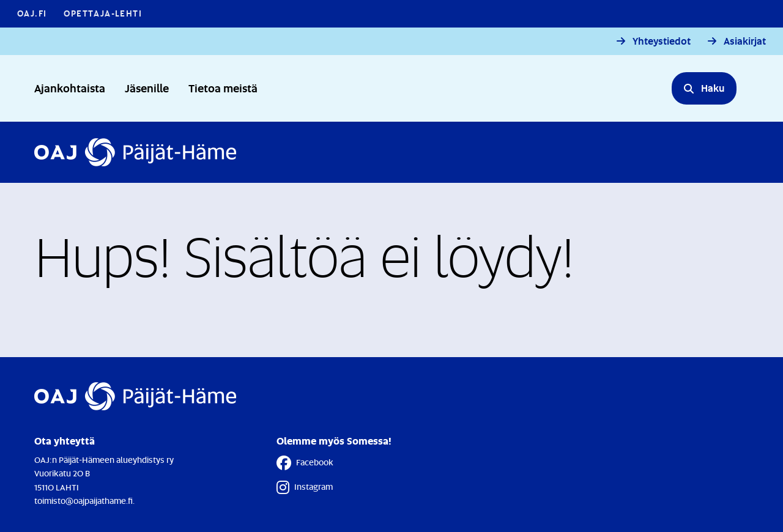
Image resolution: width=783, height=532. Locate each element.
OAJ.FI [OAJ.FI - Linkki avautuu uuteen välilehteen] (32, 13)
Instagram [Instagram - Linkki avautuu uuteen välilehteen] (305, 487)
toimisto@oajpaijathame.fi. (84, 501)
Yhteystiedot (662, 41)
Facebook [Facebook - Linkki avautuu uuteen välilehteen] (305, 463)
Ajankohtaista (70, 88)
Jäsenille (147, 88)
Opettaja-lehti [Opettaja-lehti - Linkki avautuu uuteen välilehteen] (103, 13)
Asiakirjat (745, 41)
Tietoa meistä (223, 88)
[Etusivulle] (135, 152)
